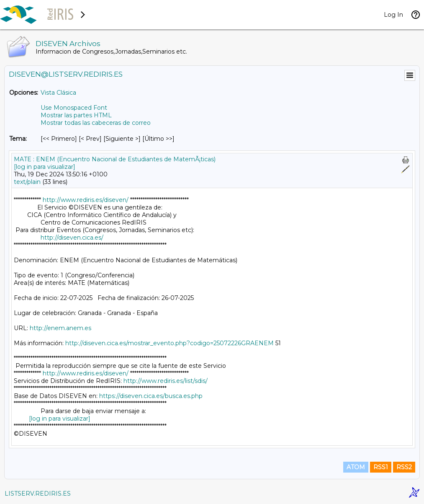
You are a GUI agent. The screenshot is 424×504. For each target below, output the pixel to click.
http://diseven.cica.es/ (72, 238)
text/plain (27, 182)
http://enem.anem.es (60, 328)
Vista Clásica (58, 93)
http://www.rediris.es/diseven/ (86, 200)
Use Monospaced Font (74, 108)
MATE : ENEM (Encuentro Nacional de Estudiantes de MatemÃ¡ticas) (115, 159)
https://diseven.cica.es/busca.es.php (151, 396)
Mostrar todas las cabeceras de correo (96, 123)
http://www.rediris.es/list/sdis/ (166, 381)
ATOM (356, 467)
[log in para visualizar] (45, 167)
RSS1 (381, 467)
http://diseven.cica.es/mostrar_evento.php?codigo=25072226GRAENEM (170, 343)
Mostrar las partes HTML (76, 115)
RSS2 (404, 467)
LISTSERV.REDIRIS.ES (38, 494)
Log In (393, 15)
